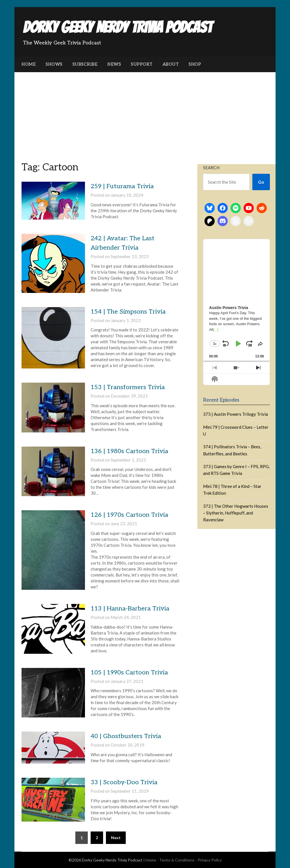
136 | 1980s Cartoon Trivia (129, 451)
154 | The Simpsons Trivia (128, 312)
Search (211, 168)
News (114, 64)
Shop (195, 64)
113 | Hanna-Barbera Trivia (130, 608)
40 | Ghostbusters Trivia (126, 736)
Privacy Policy (210, 860)
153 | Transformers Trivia (128, 387)
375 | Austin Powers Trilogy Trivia (235, 414)
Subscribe (85, 64)
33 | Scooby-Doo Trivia (124, 782)
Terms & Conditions (177, 860)
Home (29, 64)
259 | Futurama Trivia (122, 186)
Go (261, 182)
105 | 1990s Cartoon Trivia (129, 672)
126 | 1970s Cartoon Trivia (129, 515)
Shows (54, 64)
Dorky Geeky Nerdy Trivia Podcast (118, 27)
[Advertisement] (145, 115)
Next (116, 838)
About (171, 64)
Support (142, 64)
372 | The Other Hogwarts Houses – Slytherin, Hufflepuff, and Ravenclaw (236, 513)
